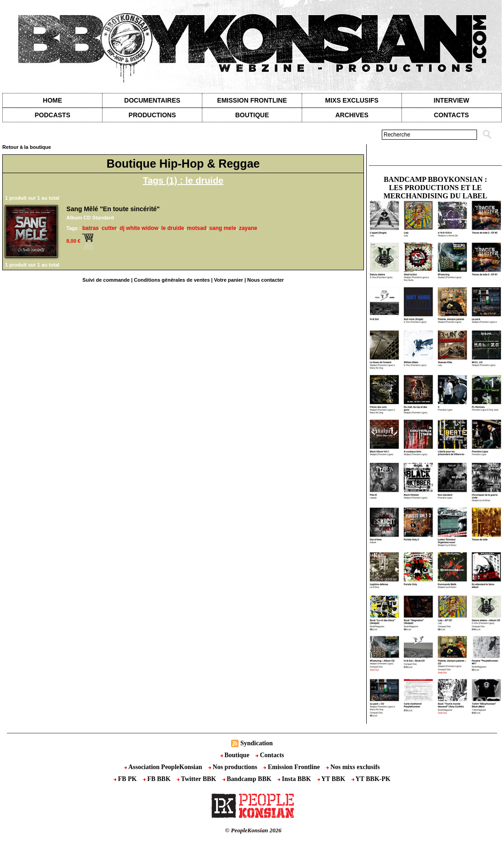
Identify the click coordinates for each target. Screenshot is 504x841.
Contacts (270, 755)
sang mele (223, 228)
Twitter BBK (197, 779)
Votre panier (228, 280)
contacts (452, 115)
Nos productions (233, 767)
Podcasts (53, 115)
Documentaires (152, 100)
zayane (248, 228)
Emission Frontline (252, 100)
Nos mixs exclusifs (353, 767)
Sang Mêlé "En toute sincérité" (113, 209)
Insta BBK (295, 779)
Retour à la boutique (27, 147)
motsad (197, 228)
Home (53, 100)
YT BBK (332, 779)
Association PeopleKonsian (164, 767)
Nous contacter (266, 280)
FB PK (126, 779)
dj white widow (139, 228)
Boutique (252, 115)
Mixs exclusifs (352, 100)
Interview (451, 100)
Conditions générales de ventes (172, 280)
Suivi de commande (106, 280)
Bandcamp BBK (248, 779)
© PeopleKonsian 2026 (253, 830)
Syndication (257, 743)
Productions (152, 115)
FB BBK (157, 779)
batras (91, 228)
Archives (352, 115)
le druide (173, 228)
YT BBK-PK (371, 779)
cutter (109, 228)
